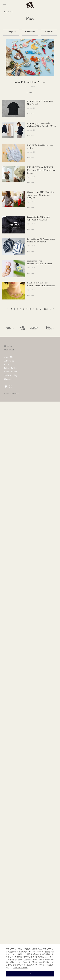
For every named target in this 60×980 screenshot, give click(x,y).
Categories (11, 32)
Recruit (7, 365)
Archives (49, 32)
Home (6, 12)
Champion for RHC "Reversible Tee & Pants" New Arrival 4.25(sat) (41, 195)
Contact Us (9, 379)
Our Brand (9, 350)
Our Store (9, 346)
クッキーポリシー (20, 968)
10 (37, 309)
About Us (8, 357)
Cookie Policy (10, 372)
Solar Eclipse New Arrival (30, 82)
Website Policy (11, 376)
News (11, 12)
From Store (30, 32)
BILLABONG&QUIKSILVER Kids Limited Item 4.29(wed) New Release (41, 170)
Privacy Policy (10, 368)
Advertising (9, 361)
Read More (30, 93)
